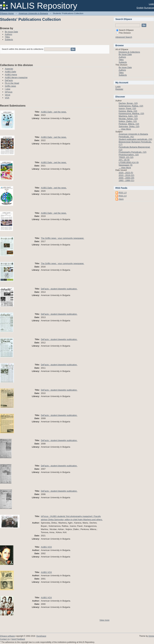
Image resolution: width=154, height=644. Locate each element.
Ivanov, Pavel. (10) (127, 108)
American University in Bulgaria (33, 13)
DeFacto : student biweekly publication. (59, 289)
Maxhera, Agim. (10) (128, 116)
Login (151, 4)
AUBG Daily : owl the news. (54, 112)
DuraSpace (41, 636)
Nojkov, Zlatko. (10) (128, 121)
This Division (124, 33)
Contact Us (5, 639)
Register (119, 89)
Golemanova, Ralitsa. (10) (131, 106)
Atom (121, 199)
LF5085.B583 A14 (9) (129, 162)
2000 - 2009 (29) (126, 178)
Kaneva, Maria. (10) (128, 111)
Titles (7, 37)
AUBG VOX (46, 547)
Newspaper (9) (126, 165)
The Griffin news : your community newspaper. (62, 238)
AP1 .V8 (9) (124, 160)
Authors (9, 34)
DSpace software (7, 636)
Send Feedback (18, 639)
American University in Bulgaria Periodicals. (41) (133, 135)
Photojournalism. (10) (129, 155)
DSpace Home (7, 13)
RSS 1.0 (123, 193)
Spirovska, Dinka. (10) (129, 126)
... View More (125, 129)
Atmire (151, 636)
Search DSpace (125, 30)
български (149, 8)
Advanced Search (124, 37)
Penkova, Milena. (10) (129, 124)
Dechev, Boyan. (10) (128, 103)
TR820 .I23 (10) (126, 157)
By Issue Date (11, 32)
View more (104, 620)
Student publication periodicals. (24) (135, 139)
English (140, 8)
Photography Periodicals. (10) (133, 152)
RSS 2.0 (123, 196)
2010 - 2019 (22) (126, 175)
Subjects (9, 39)
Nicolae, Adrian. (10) (128, 119)
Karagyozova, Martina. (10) (131, 113)
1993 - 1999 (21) (126, 180)
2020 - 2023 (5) (126, 173)
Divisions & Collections (129, 52)
